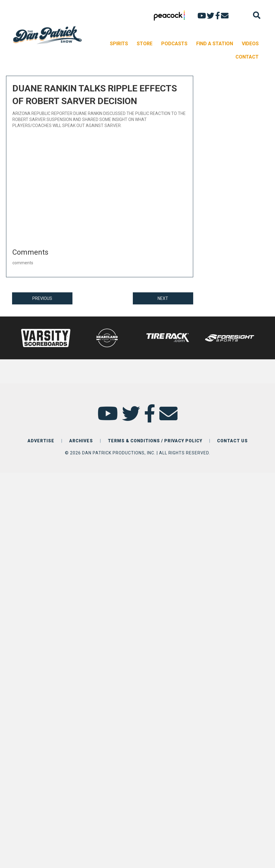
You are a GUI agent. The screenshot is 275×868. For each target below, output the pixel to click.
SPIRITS (119, 44)
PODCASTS (174, 44)
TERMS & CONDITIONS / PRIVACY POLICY (155, 441)
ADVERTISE (41, 441)
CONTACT (247, 57)
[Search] (257, 15)
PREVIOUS (42, 298)
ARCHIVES (81, 441)
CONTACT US (232, 441)
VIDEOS (250, 44)
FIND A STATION (215, 44)
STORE (145, 44)
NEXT (163, 298)
